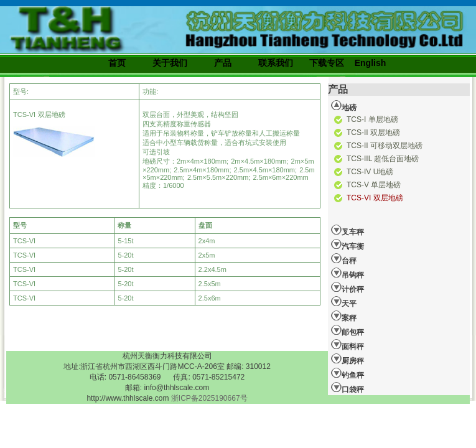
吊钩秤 (348, 273)
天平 (344, 302)
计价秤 (348, 287)
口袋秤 (348, 388)
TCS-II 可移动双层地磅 (385, 146)
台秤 (344, 259)
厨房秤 (348, 359)
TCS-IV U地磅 (370, 172)
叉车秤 (348, 230)
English (371, 63)
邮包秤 (348, 330)
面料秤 (348, 345)
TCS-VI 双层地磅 (375, 198)
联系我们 (276, 63)
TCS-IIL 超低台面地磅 (383, 159)
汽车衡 (348, 245)
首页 (117, 63)
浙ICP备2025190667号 (209, 398)
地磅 (344, 106)
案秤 (344, 316)
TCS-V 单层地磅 (374, 185)
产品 (223, 63)
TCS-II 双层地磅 (373, 133)
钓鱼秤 (348, 373)
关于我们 (170, 63)
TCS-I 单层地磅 (372, 119)
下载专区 (327, 63)
